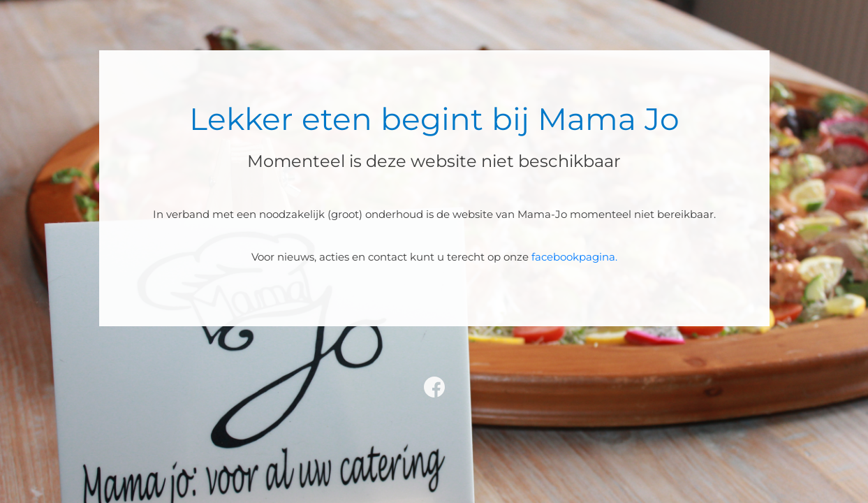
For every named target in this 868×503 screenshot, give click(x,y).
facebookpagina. (574, 257)
